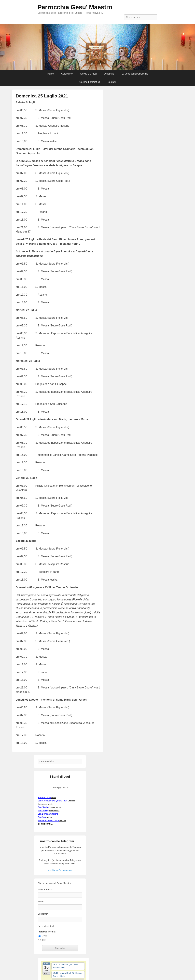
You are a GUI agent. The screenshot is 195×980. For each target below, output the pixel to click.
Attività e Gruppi (89, 74)
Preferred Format (46, 932)
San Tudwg (43, 811)
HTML (45, 936)
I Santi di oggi (60, 777)
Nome (41, 902)
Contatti (112, 82)
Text (44, 940)
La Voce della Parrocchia (135, 74)
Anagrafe (109, 74)
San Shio (42, 817)
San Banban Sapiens (48, 814)
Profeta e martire (55, 807)
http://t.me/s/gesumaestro (60, 870)
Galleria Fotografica (90, 82)
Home (51, 74)
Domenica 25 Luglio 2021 (42, 96)
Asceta (50, 817)
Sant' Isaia (43, 807)
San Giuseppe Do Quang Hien (52, 801)
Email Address (45, 889)
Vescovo (63, 821)
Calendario (67, 74)
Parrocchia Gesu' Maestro (75, 7)
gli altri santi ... (45, 824)
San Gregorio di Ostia (48, 820)
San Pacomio (44, 797)
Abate (53, 798)
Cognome (43, 914)
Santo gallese (54, 811)
